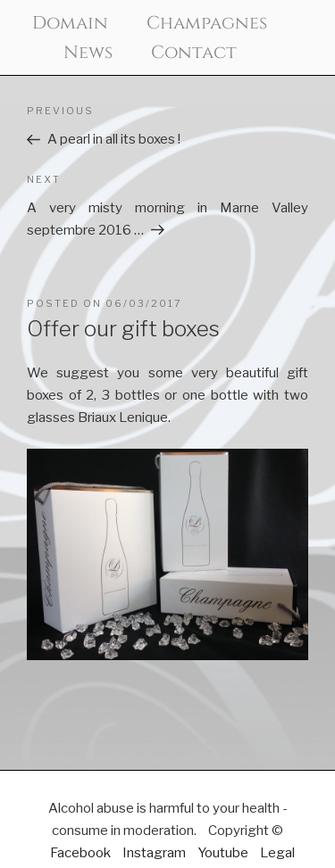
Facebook (80, 853)
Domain (70, 23)
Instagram (154, 853)
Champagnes (207, 23)
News (88, 53)
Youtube (223, 853)
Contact (194, 53)
